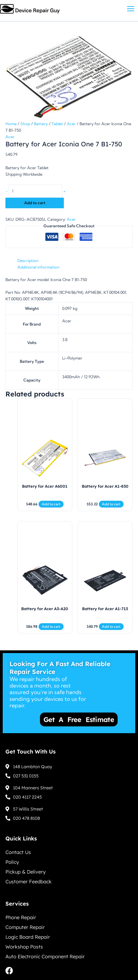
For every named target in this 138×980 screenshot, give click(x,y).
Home (11, 124)
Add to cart (35, 203)
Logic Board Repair (28, 937)
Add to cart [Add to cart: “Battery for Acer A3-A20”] (51, 626)
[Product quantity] (35, 191)
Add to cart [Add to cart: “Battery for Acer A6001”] (51, 504)
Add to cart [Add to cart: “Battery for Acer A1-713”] (111, 626)
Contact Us (18, 852)
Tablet (57, 124)
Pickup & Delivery (26, 872)
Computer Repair (25, 927)
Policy (12, 862)
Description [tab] (28, 261)
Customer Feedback (29, 882)
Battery (41, 124)
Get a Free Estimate (80, 719)
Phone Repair (21, 917)
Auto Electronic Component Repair (45, 957)
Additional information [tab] (38, 267)
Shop (25, 124)
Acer (71, 124)
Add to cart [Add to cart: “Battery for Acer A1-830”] (111, 504)
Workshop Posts (24, 947)
